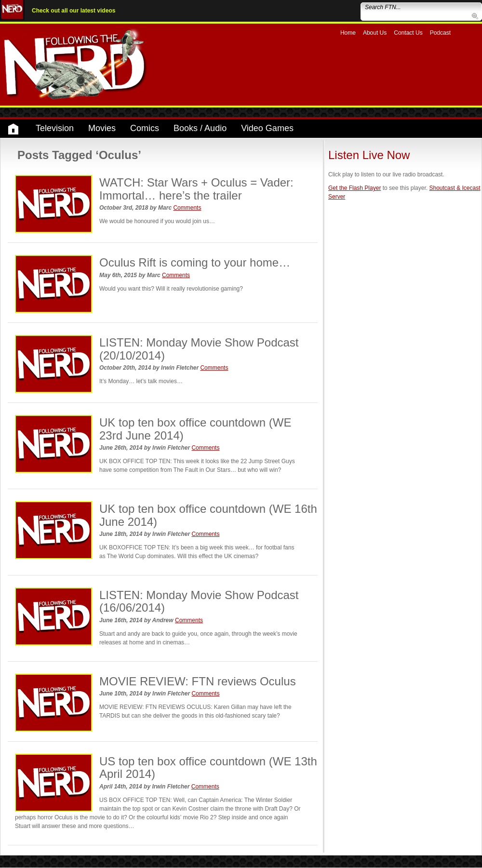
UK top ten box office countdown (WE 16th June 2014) (208, 515)
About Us (375, 33)
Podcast (440, 33)
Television (55, 128)
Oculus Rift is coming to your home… (195, 262)
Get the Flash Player (355, 188)
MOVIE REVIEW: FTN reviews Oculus (198, 681)
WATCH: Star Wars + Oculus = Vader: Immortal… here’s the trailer (196, 189)
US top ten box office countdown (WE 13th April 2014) (208, 768)
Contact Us (408, 33)
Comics (145, 128)
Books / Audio (200, 128)
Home (348, 33)
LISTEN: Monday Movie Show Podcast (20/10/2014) (199, 349)
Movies (102, 128)
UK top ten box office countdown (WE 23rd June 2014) (195, 429)
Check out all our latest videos (74, 11)
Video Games (267, 128)
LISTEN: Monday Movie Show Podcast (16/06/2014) (199, 601)
